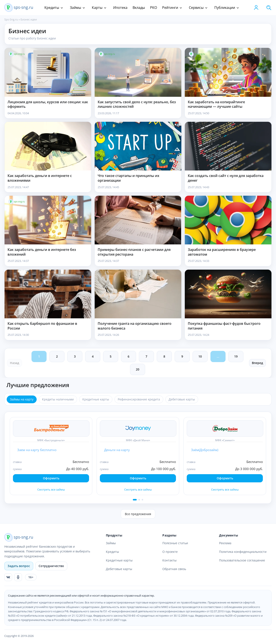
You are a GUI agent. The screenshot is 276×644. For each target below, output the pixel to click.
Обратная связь (174, 569)
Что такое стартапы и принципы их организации (129, 178)
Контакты (169, 560)
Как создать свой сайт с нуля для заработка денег (226, 178)
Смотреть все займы (51, 489)
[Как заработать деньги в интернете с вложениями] (48, 146)
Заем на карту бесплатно (37, 450)
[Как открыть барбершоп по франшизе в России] (48, 294)
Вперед (257, 363)
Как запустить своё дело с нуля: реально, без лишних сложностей (137, 104)
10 (200, 356)
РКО (154, 8)
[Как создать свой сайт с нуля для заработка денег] (228, 146)
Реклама (225, 543)
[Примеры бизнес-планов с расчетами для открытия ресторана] (138, 220)
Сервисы (196, 8)
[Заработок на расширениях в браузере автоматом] (228, 220)
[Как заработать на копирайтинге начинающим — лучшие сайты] (228, 72)
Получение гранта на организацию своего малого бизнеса (135, 326)
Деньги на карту (117, 450)
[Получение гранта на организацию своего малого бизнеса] (138, 294)
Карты (97, 8)
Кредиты (52, 8)
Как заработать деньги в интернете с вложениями (40, 178)
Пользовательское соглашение (242, 560)
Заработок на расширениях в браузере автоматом (222, 252)
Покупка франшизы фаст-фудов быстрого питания (224, 326)
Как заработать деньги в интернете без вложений (42, 252)
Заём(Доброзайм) (205, 450)
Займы (75, 8)
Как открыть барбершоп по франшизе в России (42, 326)
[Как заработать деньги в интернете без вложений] (48, 220)
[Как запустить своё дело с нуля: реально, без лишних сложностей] (138, 72)
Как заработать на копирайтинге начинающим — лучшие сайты (216, 104)
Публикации (225, 8)
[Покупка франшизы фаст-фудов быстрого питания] (228, 294)
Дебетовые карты (119, 569)
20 (138, 369)
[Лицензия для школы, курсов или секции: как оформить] (48, 72)
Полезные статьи (175, 543)
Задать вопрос (19, 566)
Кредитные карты (119, 560)
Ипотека (120, 8)
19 (236, 356)
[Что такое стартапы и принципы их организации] (138, 146)
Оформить (51, 478)
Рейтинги (170, 8)
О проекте (170, 552)
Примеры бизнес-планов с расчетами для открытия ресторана (134, 252)
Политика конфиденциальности (243, 552)
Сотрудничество (51, 566)
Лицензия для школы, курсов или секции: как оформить (48, 104)
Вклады (139, 8)
